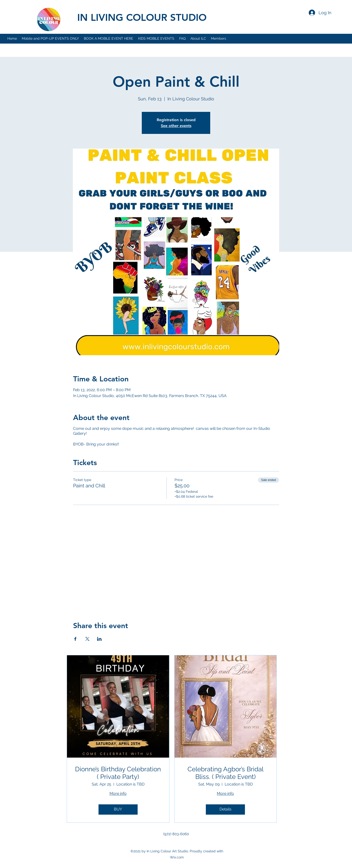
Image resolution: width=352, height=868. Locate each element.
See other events (176, 126)
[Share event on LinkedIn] (99, 639)
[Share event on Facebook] (75, 639)
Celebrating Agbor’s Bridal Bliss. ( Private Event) (225, 773)
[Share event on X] (87, 639)
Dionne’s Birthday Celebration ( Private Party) (118, 773)
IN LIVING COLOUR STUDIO (142, 17)
